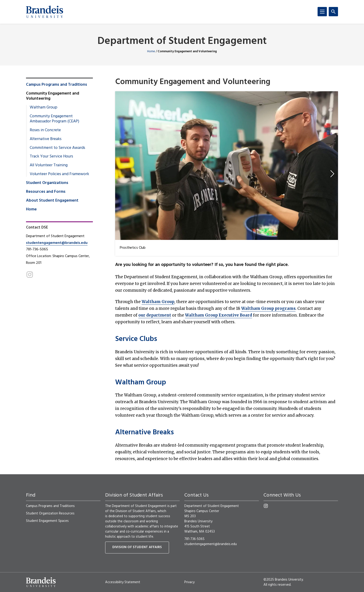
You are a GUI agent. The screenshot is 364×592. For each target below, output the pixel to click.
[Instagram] (30, 275)
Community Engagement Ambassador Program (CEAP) (54, 119)
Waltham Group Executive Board (219, 315)
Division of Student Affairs (137, 547)
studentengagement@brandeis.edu (57, 243)
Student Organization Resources (50, 514)
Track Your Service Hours (51, 157)
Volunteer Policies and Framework (59, 174)
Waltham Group (158, 302)
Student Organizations (47, 183)
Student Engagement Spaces (47, 521)
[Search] (333, 12)
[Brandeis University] (45, 12)
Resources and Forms (46, 192)
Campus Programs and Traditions (57, 85)
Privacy (189, 582)
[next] (332, 174)
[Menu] (322, 12)
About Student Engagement (52, 201)
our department (155, 315)
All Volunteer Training (49, 165)
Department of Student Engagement (182, 41)
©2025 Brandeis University (283, 580)
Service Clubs (136, 339)
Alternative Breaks (145, 433)
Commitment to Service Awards (57, 148)
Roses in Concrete (45, 130)
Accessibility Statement (123, 582)
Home (151, 51)
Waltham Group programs (268, 308)
